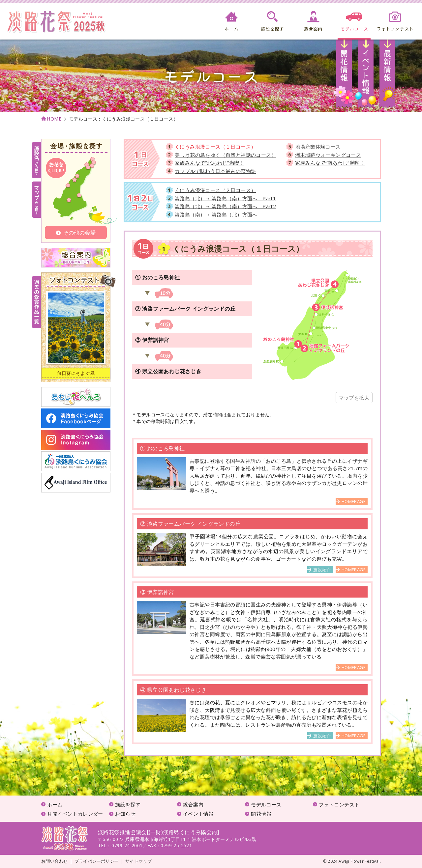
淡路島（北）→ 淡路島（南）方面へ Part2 (225, 206)
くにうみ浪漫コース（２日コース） (215, 190)
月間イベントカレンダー (75, 814)
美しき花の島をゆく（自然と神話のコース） (226, 155)
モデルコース (266, 804)
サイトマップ (138, 861)
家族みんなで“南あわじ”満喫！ (330, 163)
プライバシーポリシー (97, 861)
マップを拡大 (354, 398)
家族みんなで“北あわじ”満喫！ (210, 163)
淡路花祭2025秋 (65, 838)
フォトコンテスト (339, 804)
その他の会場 (76, 233)
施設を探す (128, 804)
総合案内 (193, 804)
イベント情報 (366, 76)
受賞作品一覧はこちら (37, 302)
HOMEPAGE (354, 501)
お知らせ (387, 76)
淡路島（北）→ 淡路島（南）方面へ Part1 (225, 198)
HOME (54, 119)
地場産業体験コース (318, 147)
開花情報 (344, 76)
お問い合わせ (54, 861)
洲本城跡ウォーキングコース (328, 155)
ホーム (55, 804)
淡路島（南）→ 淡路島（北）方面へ (216, 214)
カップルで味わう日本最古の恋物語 (215, 171)
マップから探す (37, 200)
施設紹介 (322, 570)
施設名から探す (37, 160)
